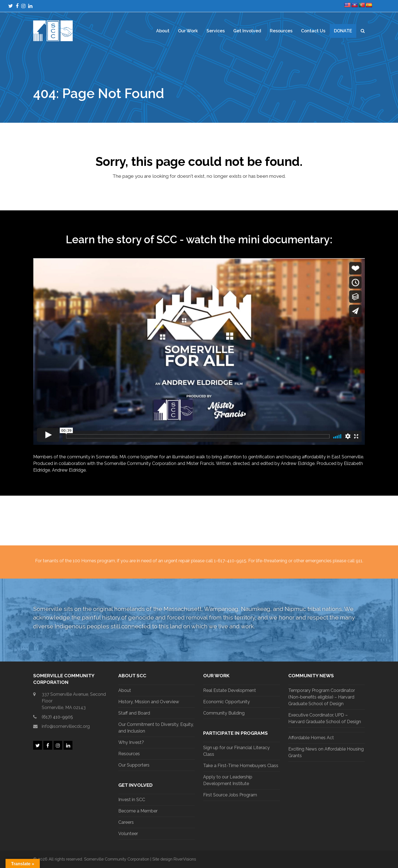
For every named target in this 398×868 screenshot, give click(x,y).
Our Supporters (134, 765)
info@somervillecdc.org (66, 726)
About (125, 690)
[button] (363, 31)
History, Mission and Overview (149, 702)
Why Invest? (131, 742)
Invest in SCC (132, 800)
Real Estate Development (230, 690)
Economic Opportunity (227, 702)
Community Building (224, 713)
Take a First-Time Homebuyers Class (241, 766)
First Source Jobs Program (230, 795)
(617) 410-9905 (57, 717)
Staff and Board (134, 713)
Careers (126, 822)
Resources (129, 754)
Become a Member (138, 811)
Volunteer (128, 834)
